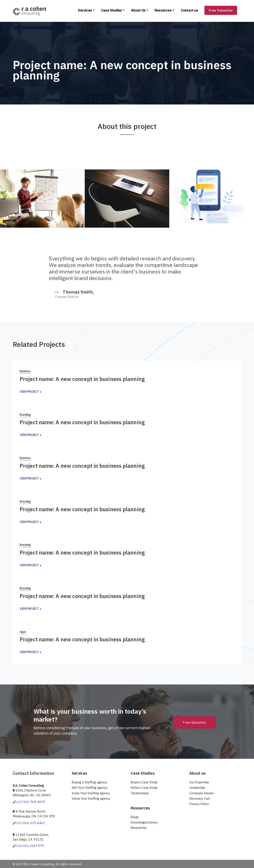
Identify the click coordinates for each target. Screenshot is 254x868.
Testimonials (140, 793)
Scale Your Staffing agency (91, 793)
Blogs (135, 817)
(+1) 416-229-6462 (29, 823)
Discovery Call (200, 798)
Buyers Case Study (144, 782)
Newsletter (139, 828)
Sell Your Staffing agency (90, 788)
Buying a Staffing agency (89, 782)
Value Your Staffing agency (91, 798)
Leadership (197, 788)
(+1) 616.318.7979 (28, 846)
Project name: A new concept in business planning (82, 379)
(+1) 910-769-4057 (29, 802)
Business (25, 371)
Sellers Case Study (144, 788)
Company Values (202, 793)
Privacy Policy (199, 804)
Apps (23, 632)
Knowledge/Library (144, 822)
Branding (25, 415)
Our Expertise (199, 782)
